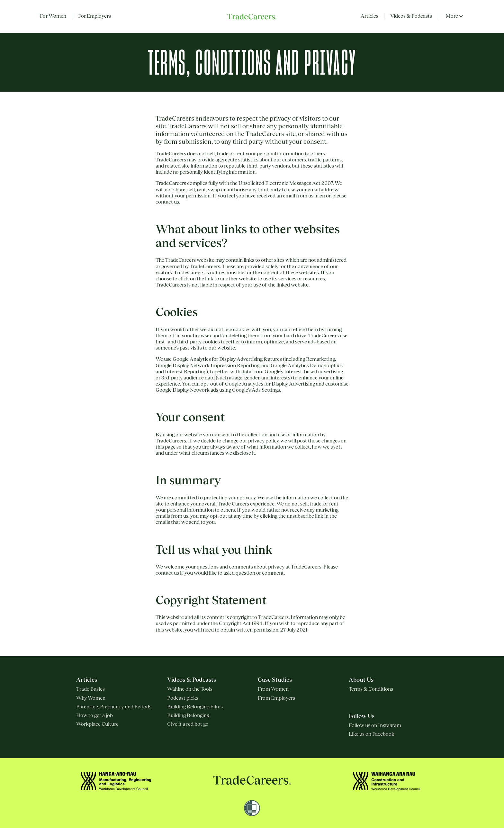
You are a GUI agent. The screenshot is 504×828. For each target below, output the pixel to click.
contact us (167, 573)
